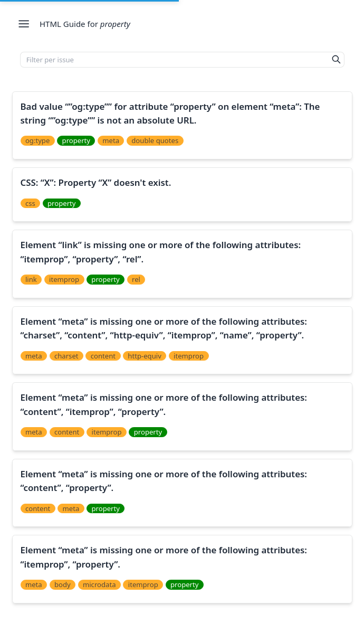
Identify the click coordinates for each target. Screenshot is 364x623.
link (31, 279)
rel (136, 279)
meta (111, 140)
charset (66, 356)
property (76, 140)
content (103, 356)
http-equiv (144, 356)
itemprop (64, 279)
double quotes (155, 140)
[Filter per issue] (175, 60)
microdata (99, 584)
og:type (37, 140)
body (63, 584)
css (30, 203)
